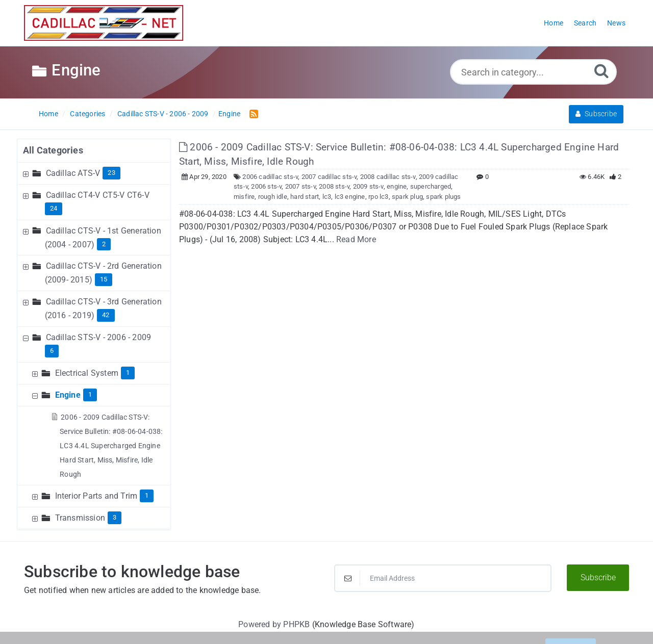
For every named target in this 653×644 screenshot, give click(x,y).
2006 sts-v (266, 186)
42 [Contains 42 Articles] (106, 315)
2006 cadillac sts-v (270, 177)
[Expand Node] (27, 173)
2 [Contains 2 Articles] (104, 244)
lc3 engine (350, 197)
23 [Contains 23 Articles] (111, 173)
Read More (356, 239)
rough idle (273, 197)
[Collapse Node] (27, 337)
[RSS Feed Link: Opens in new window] (252, 113)
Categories (87, 114)
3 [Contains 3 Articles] (115, 517)
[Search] (601, 71)
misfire (244, 197)
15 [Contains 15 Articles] (104, 279)
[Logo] (104, 23)
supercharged (431, 186)
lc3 (327, 197)
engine (397, 186)
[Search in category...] (533, 72)
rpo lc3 (378, 197)
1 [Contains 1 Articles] (128, 372)
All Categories (53, 150)
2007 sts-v (300, 186)
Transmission (80, 518)
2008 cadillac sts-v (388, 177)
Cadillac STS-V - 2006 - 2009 (163, 114)
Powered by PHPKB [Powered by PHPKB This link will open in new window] (274, 624)
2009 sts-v (368, 186)
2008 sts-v (334, 186)
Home (48, 114)
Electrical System (87, 373)
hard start (305, 197)
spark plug (407, 197)
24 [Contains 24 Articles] (54, 208)
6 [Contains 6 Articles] (52, 351)
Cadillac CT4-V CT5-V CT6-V (98, 195)
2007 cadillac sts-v (329, 177)
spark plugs (443, 197)
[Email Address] (443, 578)
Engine (229, 114)
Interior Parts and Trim (96, 496)
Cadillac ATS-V (73, 173)
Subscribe (596, 114)
